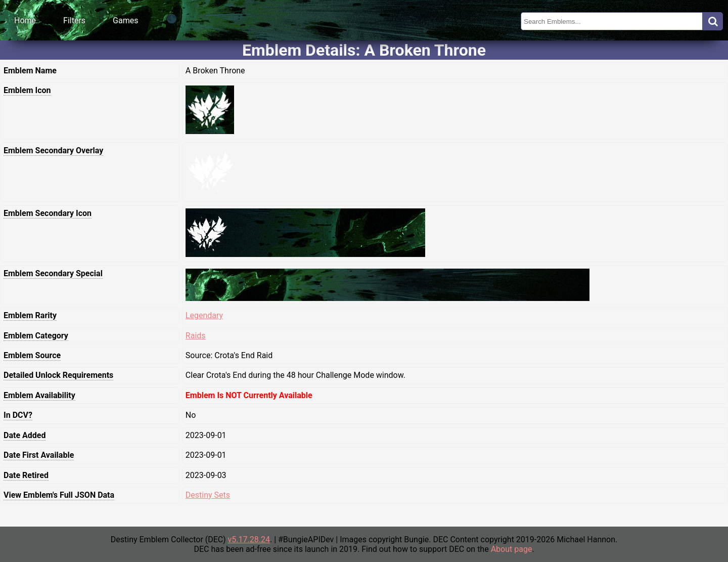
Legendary (204, 315)
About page (512, 549)
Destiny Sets (208, 495)
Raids (196, 336)
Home (25, 20)
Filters (74, 20)
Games (125, 20)
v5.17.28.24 (249, 539)
